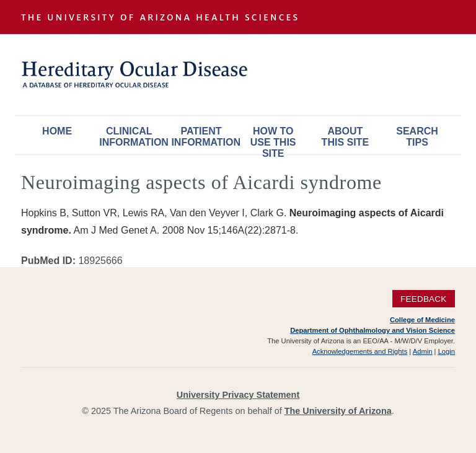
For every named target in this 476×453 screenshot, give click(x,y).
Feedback (424, 299)
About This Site (345, 137)
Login (447, 351)
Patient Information (204, 137)
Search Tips (417, 137)
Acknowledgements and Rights (360, 351)
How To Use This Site (273, 140)
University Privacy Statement (238, 395)
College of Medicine (422, 320)
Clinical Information (132, 137)
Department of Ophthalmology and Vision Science (372, 330)
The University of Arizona (338, 411)
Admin (423, 351)
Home (57, 131)
